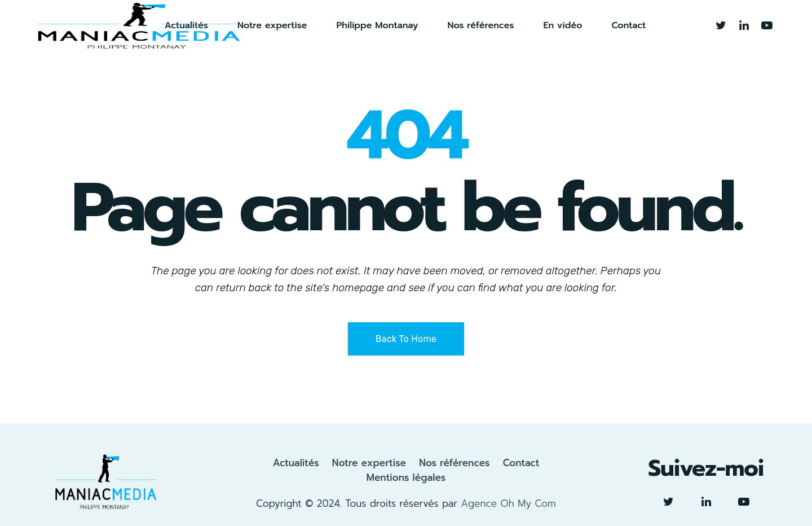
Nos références (454, 463)
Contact (521, 463)
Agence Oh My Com (508, 503)
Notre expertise (369, 463)
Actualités (296, 463)
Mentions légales (406, 477)
